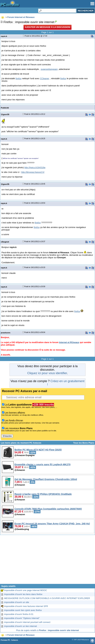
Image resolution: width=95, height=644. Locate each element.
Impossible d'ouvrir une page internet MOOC (26, 590)
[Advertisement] (47, 561)
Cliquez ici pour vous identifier (47, 373)
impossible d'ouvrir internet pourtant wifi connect (27, 622)
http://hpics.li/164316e (35, 167)
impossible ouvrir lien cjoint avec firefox (23, 610)
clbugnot (5, 242)
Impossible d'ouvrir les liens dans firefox (23, 594)
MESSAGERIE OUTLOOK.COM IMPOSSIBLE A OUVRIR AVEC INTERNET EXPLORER (47, 598)
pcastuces (6, 333)
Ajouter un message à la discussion (47, 27)
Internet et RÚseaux (69, 342)
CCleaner (45, 78)
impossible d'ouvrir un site (17, 602)
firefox (18, 78)
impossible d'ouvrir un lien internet (20, 626)
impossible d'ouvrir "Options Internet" (22, 618)
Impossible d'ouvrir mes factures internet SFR (26, 606)
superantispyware (49, 69)
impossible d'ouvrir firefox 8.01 (19, 614)
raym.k (4, 36)
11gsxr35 (5, 114)
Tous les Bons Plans (84, 443)
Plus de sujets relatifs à (47, 630)
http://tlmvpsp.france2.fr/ (33, 172)
